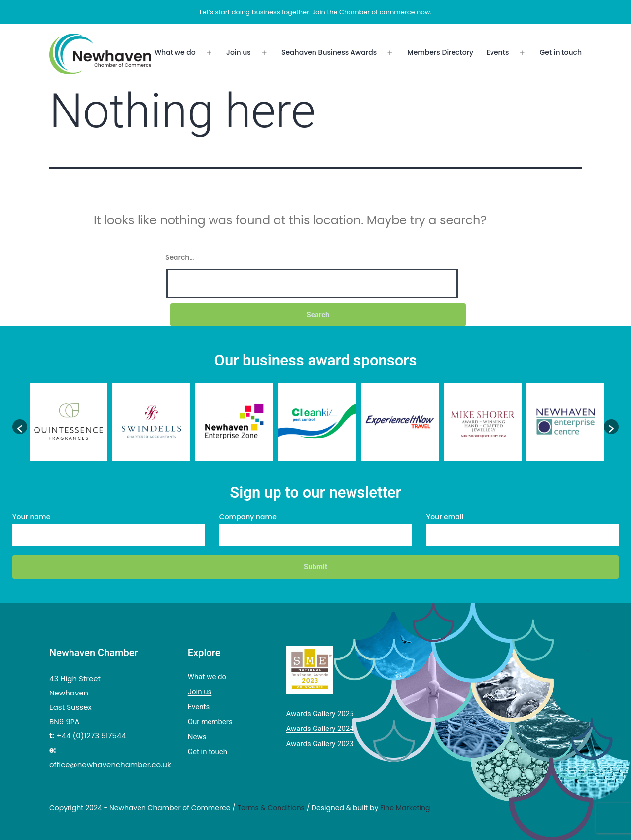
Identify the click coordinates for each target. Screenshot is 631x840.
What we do (175, 52)
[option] (69, 422)
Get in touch (561, 52)
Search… (179, 257)
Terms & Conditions (271, 808)
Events (498, 52)
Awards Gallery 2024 (320, 729)
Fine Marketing (405, 808)
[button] (20, 427)
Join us (239, 52)
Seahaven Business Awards (329, 52)
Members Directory (440, 52)
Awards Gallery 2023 (320, 744)
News (197, 737)
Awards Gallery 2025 (320, 714)
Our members (210, 722)
